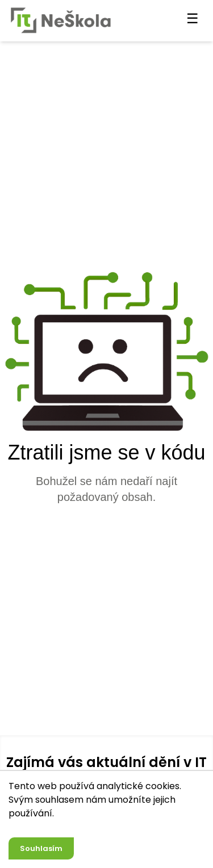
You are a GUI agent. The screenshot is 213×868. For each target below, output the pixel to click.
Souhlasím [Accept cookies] (41, 848)
